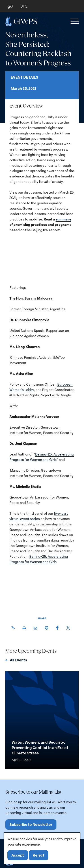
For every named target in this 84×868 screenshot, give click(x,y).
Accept (18, 855)
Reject (39, 855)
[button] (74, 21)
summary (63, 219)
